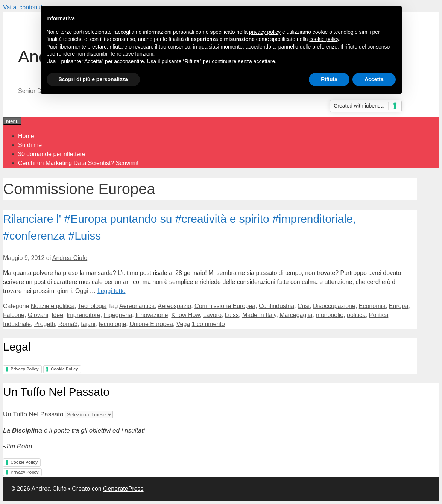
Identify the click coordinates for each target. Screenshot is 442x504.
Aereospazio (174, 306)
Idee (57, 315)
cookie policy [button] (324, 39)
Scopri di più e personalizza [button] (93, 79)
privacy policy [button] (265, 32)
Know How (185, 315)
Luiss (232, 315)
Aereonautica (137, 306)
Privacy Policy (25, 369)
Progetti (45, 324)
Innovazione (152, 315)
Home (26, 136)
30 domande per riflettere (52, 154)
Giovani (38, 315)
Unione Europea (151, 324)
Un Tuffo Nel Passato (33, 414)
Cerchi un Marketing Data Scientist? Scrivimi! (78, 163)
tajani (88, 324)
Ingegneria (118, 315)
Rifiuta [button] (329, 79)
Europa (399, 306)
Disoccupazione (334, 306)
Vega (183, 324)
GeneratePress (123, 489)
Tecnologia (92, 306)
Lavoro (212, 315)
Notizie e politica (53, 306)
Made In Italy (259, 315)
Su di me (30, 145)
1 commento (208, 324)
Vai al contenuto (24, 7)
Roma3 (68, 324)
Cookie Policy (64, 369)
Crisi (304, 306)
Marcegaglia (296, 315)
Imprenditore (84, 315)
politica (356, 315)
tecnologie (112, 324)
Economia (372, 306)
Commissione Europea (225, 306)
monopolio (330, 315)
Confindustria (276, 306)
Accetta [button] (374, 79)
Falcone (14, 315)
